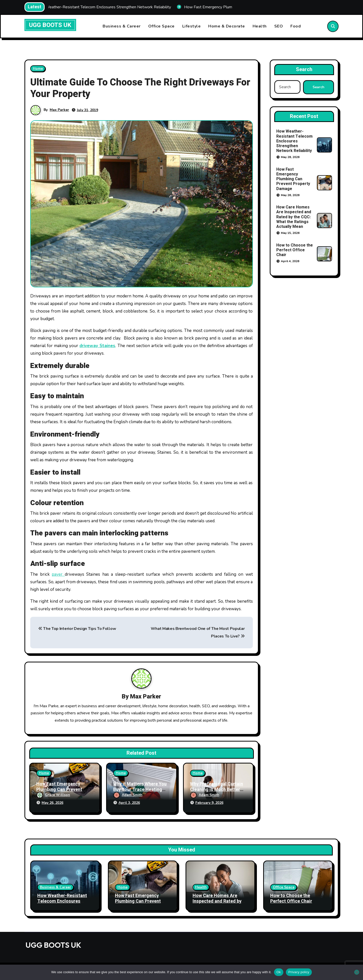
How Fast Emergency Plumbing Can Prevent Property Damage (59, 789)
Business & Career (122, 26)
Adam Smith (128, 795)
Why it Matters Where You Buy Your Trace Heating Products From (140, 789)
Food (296, 26)
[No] (357, 972)
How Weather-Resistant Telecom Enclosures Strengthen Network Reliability (294, 141)
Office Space (161, 26)
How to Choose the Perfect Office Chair (295, 250)
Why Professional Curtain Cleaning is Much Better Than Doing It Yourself (217, 789)
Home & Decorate (227, 26)
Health (260, 26)
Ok (279, 972)
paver (58, 574)
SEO (279, 26)
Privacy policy (299, 972)
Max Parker (59, 110)
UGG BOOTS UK (50, 25)
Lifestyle (192, 26)
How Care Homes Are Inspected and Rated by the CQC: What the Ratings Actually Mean (294, 217)
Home (38, 68)
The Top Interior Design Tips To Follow (77, 629)
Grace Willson (53, 795)
